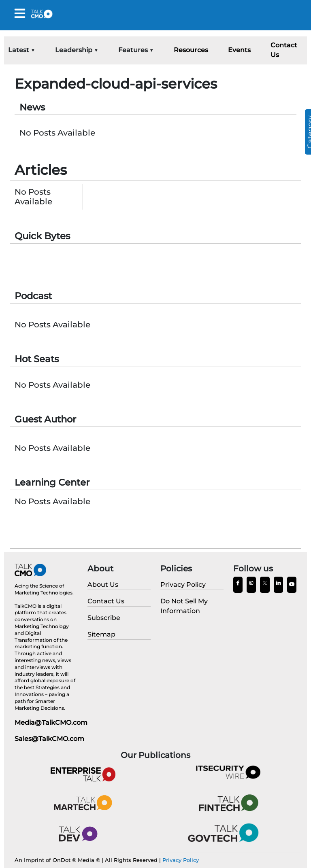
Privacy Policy (181, 860)
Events (239, 50)
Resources (191, 50)
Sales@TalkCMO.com (49, 739)
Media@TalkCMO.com (51, 723)
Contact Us (284, 50)
